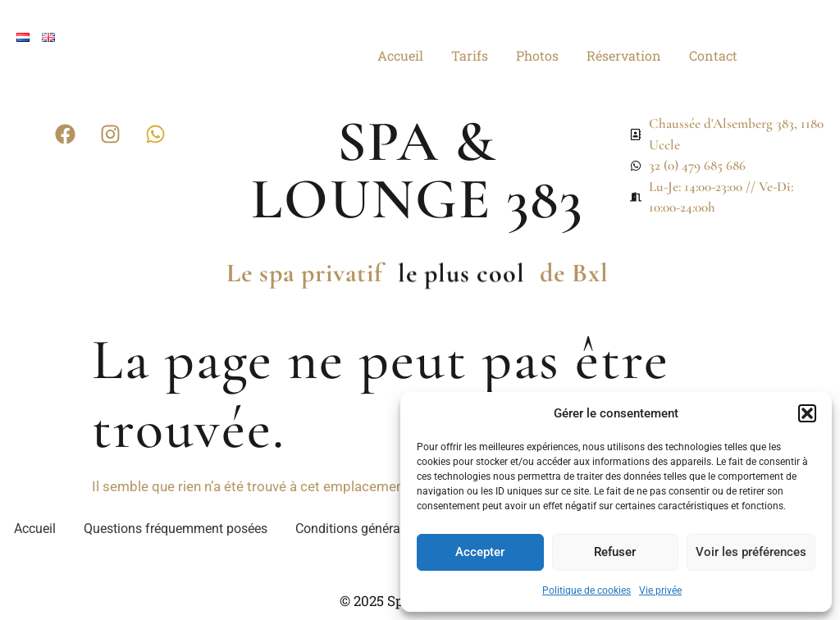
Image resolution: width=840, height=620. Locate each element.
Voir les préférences (751, 552)
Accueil (400, 55)
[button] (807, 413)
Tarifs (470, 55)
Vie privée (660, 590)
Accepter (480, 552)
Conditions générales (356, 529)
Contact (713, 55)
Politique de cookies (587, 590)
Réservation (624, 55)
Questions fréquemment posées (176, 529)
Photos (537, 55)
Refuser (615, 552)
